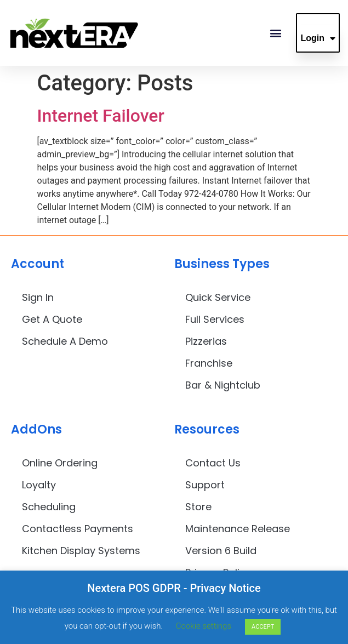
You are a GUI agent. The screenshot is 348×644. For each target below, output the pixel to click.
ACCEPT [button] (263, 627)
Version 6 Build (221, 551)
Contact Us (213, 463)
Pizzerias (206, 341)
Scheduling (49, 507)
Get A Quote (52, 319)
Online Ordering (60, 463)
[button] (275, 33)
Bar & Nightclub (223, 385)
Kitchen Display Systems (81, 551)
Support (205, 485)
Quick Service (218, 297)
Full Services (215, 319)
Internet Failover (101, 116)
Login (318, 38)
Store (198, 507)
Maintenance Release (238, 529)
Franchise (209, 363)
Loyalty (39, 485)
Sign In (38, 297)
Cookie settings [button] (204, 626)
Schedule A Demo (65, 341)
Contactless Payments (78, 529)
